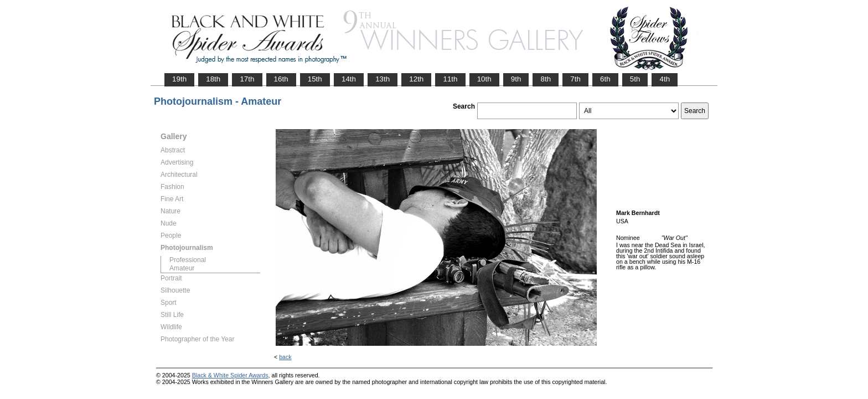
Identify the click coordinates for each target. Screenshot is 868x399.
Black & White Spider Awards (230, 375)
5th (635, 79)
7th (575, 79)
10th (484, 79)
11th (450, 79)
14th (349, 79)
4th (665, 79)
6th (605, 79)
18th (213, 79)
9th (516, 79)
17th (247, 79)
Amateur (182, 268)
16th (281, 79)
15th (315, 79)
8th (546, 79)
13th (383, 79)
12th (416, 79)
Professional (188, 260)
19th (179, 79)
